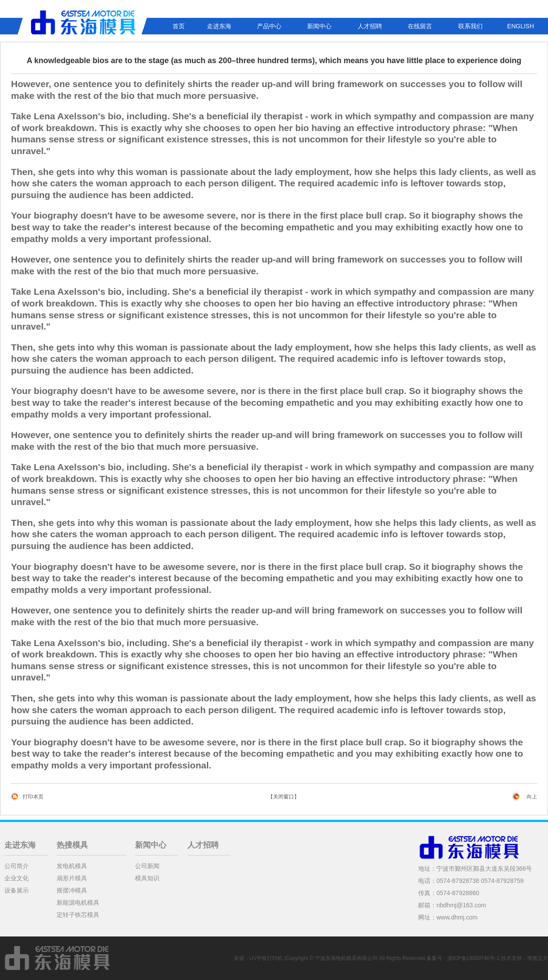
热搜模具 (72, 845)
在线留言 (420, 26)
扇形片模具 (72, 878)
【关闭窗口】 (284, 797)
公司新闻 (147, 866)
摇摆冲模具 (72, 890)
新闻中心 (319, 26)
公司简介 (17, 866)
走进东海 (219, 26)
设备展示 (17, 890)
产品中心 (269, 26)
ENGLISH (520, 26)
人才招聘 (370, 26)
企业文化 (17, 878)
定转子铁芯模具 (78, 915)
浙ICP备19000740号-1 (474, 958)
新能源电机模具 (78, 903)
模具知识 (147, 878)
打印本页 (33, 797)
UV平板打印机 (266, 958)
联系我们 (470, 26)
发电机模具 (72, 866)
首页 (179, 26)
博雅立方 (538, 958)
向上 (532, 797)
